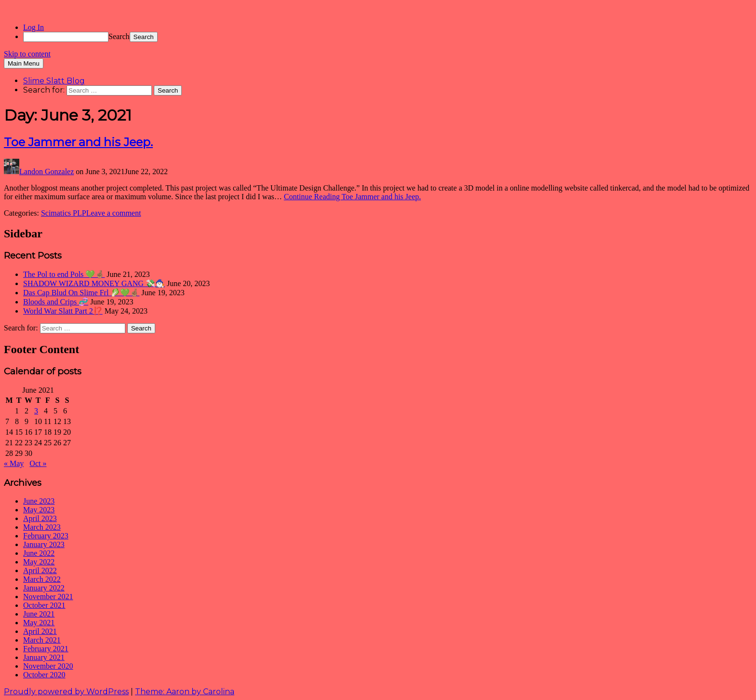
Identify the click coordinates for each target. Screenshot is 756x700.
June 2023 (39, 501)
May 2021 (39, 623)
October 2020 (44, 675)
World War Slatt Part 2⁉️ (63, 311)
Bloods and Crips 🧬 (56, 302)
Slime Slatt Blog (54, 81)
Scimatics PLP (64, 213)
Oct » (38, 463)
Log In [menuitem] (34, 27)
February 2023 (46, 536)
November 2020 (48, 666)
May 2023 (39, 510)
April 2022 (40, 570)
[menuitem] (388, 37)
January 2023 (44, 544)
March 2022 (42, 579)
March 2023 (42, 527)
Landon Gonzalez (47, 172)
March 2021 (42, 640)
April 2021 (40, 631)
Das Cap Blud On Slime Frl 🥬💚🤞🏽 (81, 293)
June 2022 (39, 553)
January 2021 (44, 657)
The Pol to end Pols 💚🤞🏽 (64, 274)
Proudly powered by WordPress (66, 692)
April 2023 (40, 518)
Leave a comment (114, 213)
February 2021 (46, 649)
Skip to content (27, 54)
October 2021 (44, 605)
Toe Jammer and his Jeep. (78, 142)
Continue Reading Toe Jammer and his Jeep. (352, 197)
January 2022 (44, 588)
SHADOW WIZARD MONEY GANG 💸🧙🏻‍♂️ (94, 283)
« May (14, 463)
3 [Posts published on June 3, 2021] (36, 411)
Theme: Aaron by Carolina (185, 692)
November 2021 (48, 597)
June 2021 (39, 614)
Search (119, 36)
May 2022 (39, 562)
